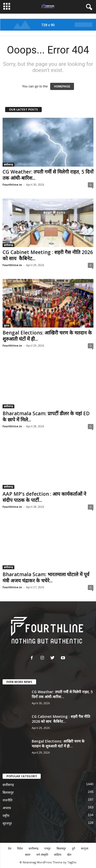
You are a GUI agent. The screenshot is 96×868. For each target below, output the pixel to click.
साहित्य (58, 855)
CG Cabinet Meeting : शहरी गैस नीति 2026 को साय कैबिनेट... (48, 255)
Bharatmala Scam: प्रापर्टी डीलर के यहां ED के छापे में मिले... (46, 417)
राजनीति (7, 800)
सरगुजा (85, 848)
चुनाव (7, 325)
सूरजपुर (7, 823)
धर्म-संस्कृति (42, 855)
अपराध (7, 808)
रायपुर (47, 848)
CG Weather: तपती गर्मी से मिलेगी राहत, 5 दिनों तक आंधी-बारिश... (48, 175)
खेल (69, 855)
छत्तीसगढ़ (8, 165)
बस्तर (28, 855)
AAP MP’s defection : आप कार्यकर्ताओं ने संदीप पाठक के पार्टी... (44, 497)
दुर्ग (73, 848)
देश (10, 848)
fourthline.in (12, 184)
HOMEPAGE (62, 86)
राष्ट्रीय (6, 816)
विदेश (20, 848)
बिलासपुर (8, 793)
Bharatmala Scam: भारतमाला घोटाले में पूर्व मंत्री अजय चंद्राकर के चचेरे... (46, 577)
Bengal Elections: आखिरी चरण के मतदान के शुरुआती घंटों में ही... (47, 336)
